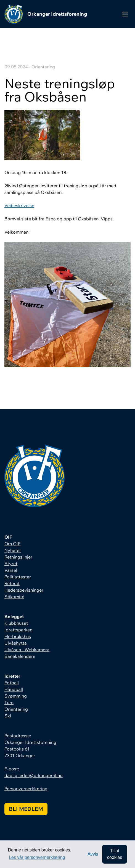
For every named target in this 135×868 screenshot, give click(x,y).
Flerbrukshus (18, 636)
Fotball (12, 683)
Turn (9, 703)
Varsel (11, 570)
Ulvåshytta (16, 643)
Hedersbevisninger (24, 590)
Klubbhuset (16, 623)
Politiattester (18, 577)
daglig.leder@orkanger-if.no (34, 775)
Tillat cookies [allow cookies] (115, 854)
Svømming (16, 696)
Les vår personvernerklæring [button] (37, 857)
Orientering (16, 709)
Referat (12, 583)
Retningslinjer (18, 557)
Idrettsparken (18, 630)
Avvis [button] (93, 854)
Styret (11, 563)
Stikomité (14, 597)
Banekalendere (20, 656)
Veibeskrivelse (19, 205)
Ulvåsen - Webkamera (27, 650)
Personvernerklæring (26, 789)
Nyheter (13, 550)
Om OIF (12, 544)
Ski (8, 716)
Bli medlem (26, 809)
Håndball (14, 689)
